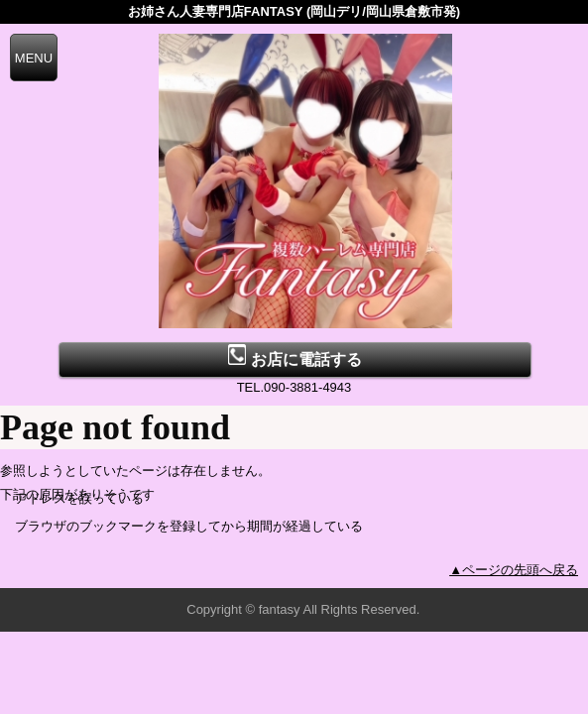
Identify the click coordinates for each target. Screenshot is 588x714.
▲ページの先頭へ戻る (514, 570)
